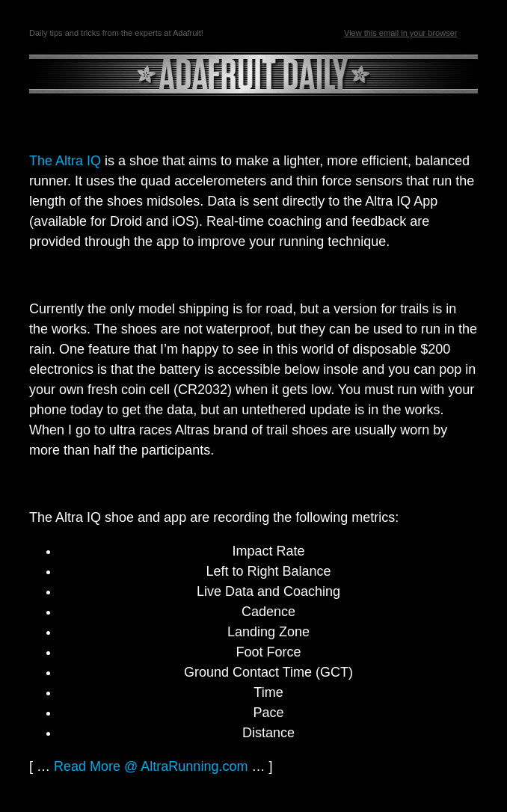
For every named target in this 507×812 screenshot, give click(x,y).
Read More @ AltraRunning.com (151, 766)
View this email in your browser (400, 33)
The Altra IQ (65, 161)
